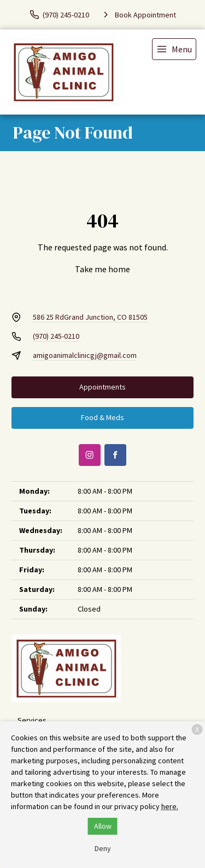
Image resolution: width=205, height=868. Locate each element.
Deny (103, 848)
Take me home (102, 269)
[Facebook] (115, 455)
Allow (103, 826)
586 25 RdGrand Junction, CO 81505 (90, 317)
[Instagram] (90, 455)
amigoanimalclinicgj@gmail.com (85, 355)
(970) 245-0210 (56, 336)
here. (170, 806)
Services (32, 720)
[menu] (174, 49)
